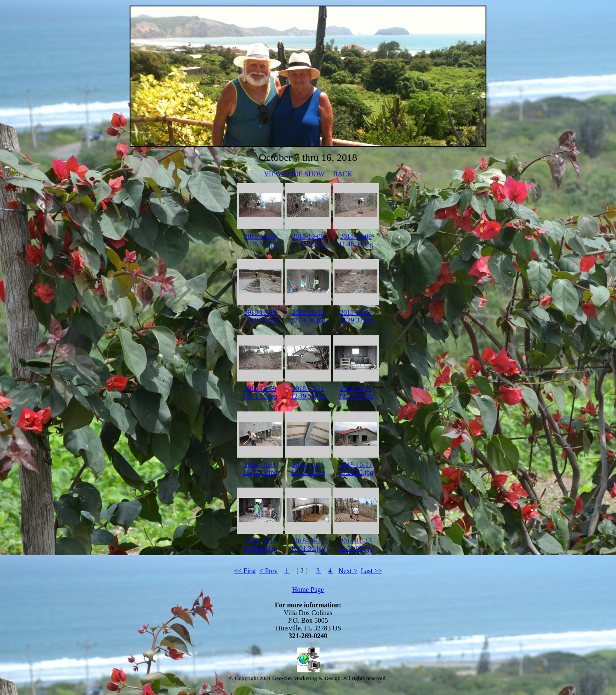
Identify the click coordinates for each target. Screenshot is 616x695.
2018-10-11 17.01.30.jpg (308, 545)
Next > (348, 571)
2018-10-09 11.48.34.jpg (356, 240)
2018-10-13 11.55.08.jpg (356, 545)
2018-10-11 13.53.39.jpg (308, 469)
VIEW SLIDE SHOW (294, 174)
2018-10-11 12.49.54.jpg (308, 392)
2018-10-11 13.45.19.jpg (260, 469)
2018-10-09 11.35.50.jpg (260, 240)
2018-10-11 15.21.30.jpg (356, 469)
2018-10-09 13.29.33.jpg (356, 316)
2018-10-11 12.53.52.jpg (356, 392)
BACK (343, 174)
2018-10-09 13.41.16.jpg (260, 392)
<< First (245, 571)
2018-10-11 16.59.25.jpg (260, 545)
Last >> (371, 571)
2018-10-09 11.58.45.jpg (260, 316)
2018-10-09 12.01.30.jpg (308, 316)
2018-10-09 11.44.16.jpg (308, 240)
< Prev (268, 571)
